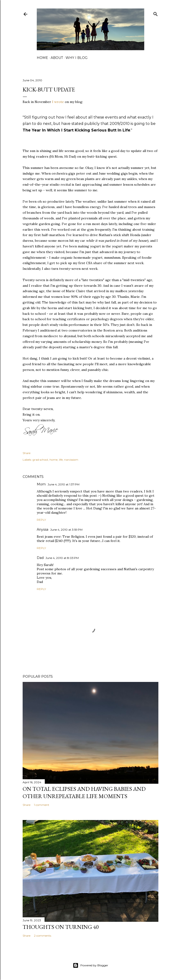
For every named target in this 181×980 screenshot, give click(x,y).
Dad (40, 558)
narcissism (71, 460)
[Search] (156, 13)
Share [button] (27, 453)
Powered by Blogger (90, 965)
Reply (41, 520)
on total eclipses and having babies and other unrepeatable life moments (84, 792)
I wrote (58, 102)
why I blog (76, 58)
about (57, 58)
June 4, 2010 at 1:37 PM (64, 484)
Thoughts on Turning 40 (61, 927)
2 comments (43, 936)
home (42, 58)
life (61, 460)
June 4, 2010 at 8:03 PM (62, 558)
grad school (40, 460)
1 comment (42, 805)
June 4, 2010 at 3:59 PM (66, 530)
